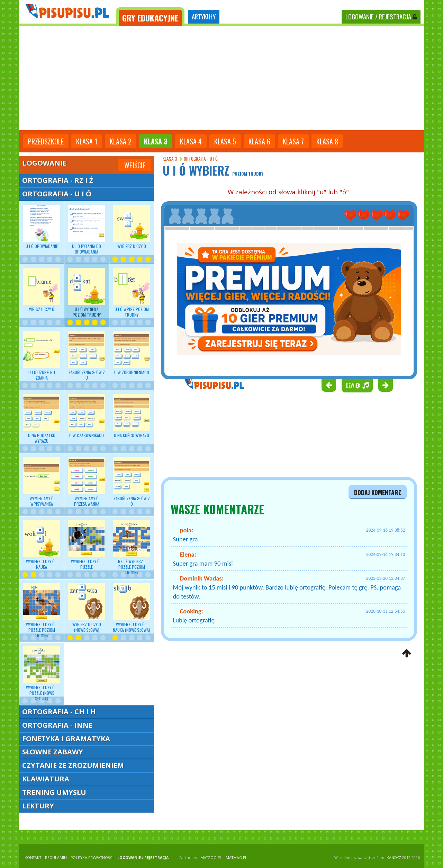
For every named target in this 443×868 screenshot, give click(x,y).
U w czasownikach (87, 416)
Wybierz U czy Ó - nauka (42, 545)
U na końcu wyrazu (132, 416)
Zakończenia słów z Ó (132, 482)
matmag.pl (236, 858)
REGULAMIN (56, 858)
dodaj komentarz (378, 492)
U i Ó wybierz (87, 293)
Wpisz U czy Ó (42, 290)
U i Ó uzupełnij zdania (42, 356)
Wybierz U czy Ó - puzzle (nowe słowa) (42, 674)
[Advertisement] (221, 78)
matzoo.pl (211, 858)
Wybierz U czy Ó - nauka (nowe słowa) (132, 608)
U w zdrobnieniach (132, 353)
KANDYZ (394, 858)
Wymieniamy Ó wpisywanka (42, 482)
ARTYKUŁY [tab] (204, 16)
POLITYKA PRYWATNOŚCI (92, 858)
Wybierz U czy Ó (132, 227)
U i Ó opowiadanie (42, 227)
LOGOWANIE (381, 16)
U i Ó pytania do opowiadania (87, 230)
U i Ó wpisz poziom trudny (132, 293)
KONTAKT (33, 858)
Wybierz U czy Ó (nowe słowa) (87, 608)
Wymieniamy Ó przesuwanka (87, 482)
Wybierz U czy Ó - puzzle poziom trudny (42, 611)
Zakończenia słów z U (87, 356)
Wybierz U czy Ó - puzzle (87, 545)
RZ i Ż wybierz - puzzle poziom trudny (132, 548)
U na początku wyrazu (42, 419)
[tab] (150, 17)
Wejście (135, 165)
